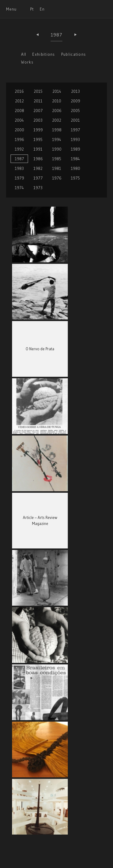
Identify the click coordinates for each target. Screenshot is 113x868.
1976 (57, 178)
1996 (19, 139)
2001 (75, 120)
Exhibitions (44, 54)
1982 (38, 168)
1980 (75, 168)
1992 (19, 149)
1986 (38, 159)
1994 (57, 139)
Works (27, 62)
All (24, 54)
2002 (57, 120)
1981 (57, 168)
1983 (19, 168)
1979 (19, 178)
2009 (75, 101)
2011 (38, 101)
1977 (38, 178)
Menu (11, 9)
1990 (57, 149)
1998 (57, 130)
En (42, 9)
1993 (75, 139)
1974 (19, 188)
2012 (19, 101)
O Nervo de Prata (40, 349)
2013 (75, 91)
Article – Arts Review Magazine (40, 520)
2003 (38, 120)
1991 (38, 149)
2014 (57, 91)
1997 (75, 130)
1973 (38, 188)
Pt (32, 9)
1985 (57, 159)
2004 (19, 120)
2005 (75, 111)
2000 (19, 130)
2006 (57, 111)
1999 (38, 130)
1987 (57, 35)
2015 (38, 91)
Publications (74, 54)
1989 (75, 149)
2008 (19, 111)
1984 (75, 159)
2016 (19, 91)
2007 (38, 111)
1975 (75, 178)
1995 (38, 139)
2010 (57, 101)
